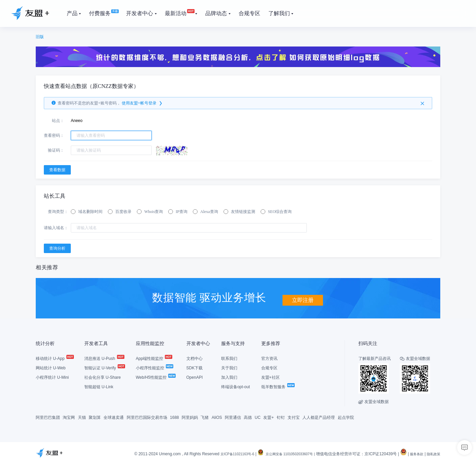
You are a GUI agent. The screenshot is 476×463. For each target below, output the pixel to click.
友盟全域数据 (374, 401)
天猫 (82, 417)
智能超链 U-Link (99, 386)
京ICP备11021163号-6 (218, 453)
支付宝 (294, 417)
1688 (174, 417)
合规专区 (269, 367)
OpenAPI (195, 377)
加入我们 (229, 377)
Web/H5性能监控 (155, 377)
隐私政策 (432, 453)
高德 (248, 417)
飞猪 (205, 417)
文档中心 (195, 358)
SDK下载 (195, 367)
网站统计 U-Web (51, 367)
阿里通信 (233, 417)
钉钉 (281, 417)
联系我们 (229, 358)
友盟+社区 (271, 377)
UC (258, 417)
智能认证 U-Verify (104, 367)
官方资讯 (269, 358)
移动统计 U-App (54, 358)
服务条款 (413, 453)
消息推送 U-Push (104, 358)
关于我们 (229, 367)
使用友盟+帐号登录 (142, 103)
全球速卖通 (114, 417)
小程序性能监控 (154, 367)
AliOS (217, 417)
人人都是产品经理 (319, 417)
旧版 (40, 37)
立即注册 (303, 297)
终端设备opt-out (235, 386)
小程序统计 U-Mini (52, 377)
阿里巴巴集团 (48, 417)
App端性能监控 (154, 358)
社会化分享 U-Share (102, 377)
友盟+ (269, 417)
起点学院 (346, 417)
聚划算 (95, 417)
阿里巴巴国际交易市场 (147, 417)
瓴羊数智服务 (278, 386)
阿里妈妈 (190, 417)
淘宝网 (69, 417)
